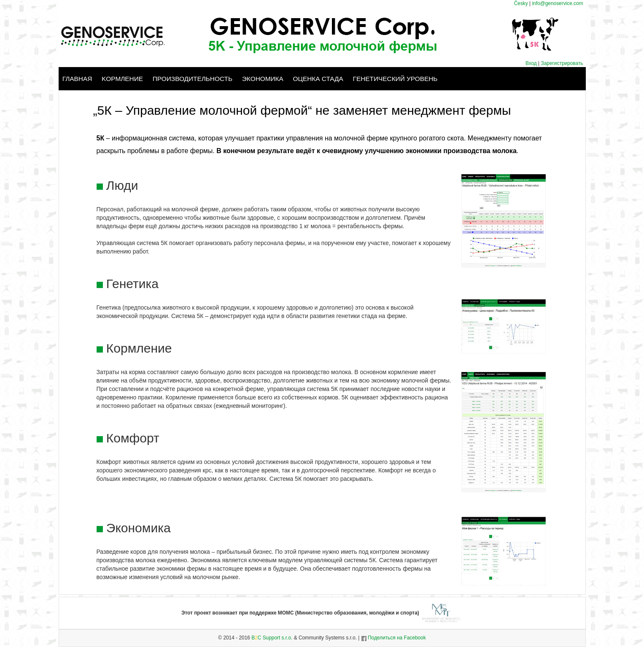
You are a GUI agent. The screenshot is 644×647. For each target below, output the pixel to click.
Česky (521, 3)
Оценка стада (318, 79)
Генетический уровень (395, 79)
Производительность (193, 79)
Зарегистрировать (562, 63)
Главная (77, 79)
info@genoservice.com (557, 3)
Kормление (122, 79)
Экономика (263, 79)
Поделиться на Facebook (393, 638)
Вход (532, 63)
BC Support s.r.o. (272, 638)
